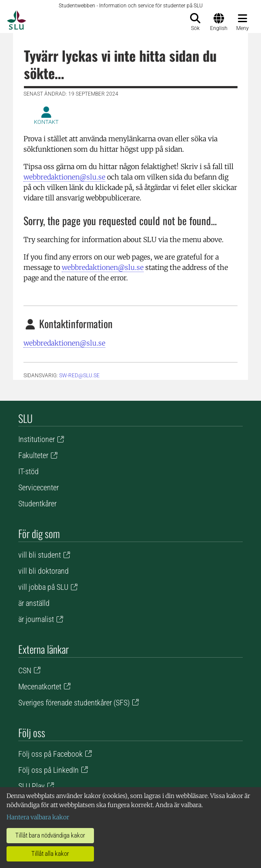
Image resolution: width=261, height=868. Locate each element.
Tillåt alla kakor (50, 854)
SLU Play (32, 786)
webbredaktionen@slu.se (64, 177)
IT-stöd (28, 471)
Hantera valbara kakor (38, 817)
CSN (25, 670)
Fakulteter (33, 455)
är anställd (34, 603)
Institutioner (37, 439)
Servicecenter (38, 487)
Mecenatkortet (40, 687)
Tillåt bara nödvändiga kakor (50, 835)
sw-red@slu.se (79, 376)
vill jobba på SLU (43, 587)
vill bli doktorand (43, 571)
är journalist (36, 619)
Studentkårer (37, 504)
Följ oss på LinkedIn (49, 770)
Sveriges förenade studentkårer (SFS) (74, 703)
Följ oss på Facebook (50, 754)
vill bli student (40, 555)
